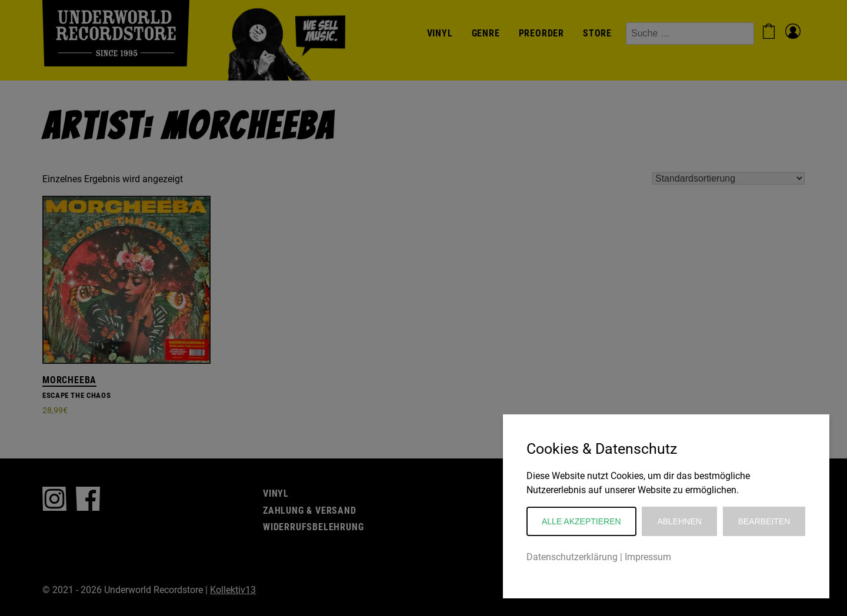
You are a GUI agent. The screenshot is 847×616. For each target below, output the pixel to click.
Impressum (648, 557)
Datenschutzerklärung (572, 557)
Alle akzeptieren (581, 521)
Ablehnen (679, 521)
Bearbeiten (764, 521)
